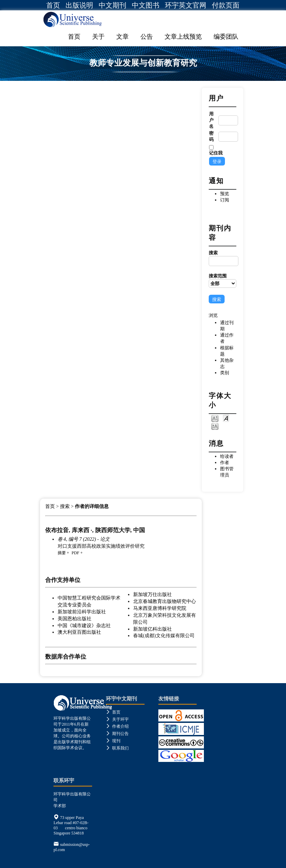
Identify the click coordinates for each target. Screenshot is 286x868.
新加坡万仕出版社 (152, 594)
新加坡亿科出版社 (152, 629)
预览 (225, 194)
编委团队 (226, 37)
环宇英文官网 (186, 5)
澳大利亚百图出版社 (79, 632)
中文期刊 (112, 5)
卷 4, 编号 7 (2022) (77, 539)
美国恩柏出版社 (75, 619)
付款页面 (226, 5)
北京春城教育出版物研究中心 (165, 601)
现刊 (113, 741)
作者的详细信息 (92, 506)
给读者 (227, 456)
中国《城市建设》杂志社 (84, 625)
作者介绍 (117, 726)
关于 (98, 37)
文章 (122, 37)
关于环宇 (117, 719)
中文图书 (146, 5)
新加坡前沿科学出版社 (82, 612)
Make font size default (226, 418)
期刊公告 (117, 734)
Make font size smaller (215, 418)
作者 (225, 463)
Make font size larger (215, 426)
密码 (211, 136)
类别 (225, 373)
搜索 (222, 258)
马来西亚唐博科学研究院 (160, 608)
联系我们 (117, 748)
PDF (75, 553)
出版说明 (79, 5)
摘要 (62, 553)
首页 (53, 5)
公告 (147, 37)
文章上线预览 (183, 37)
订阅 (225, 200)
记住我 (216, 153)
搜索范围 (222, 281)
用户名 (211, 120)
